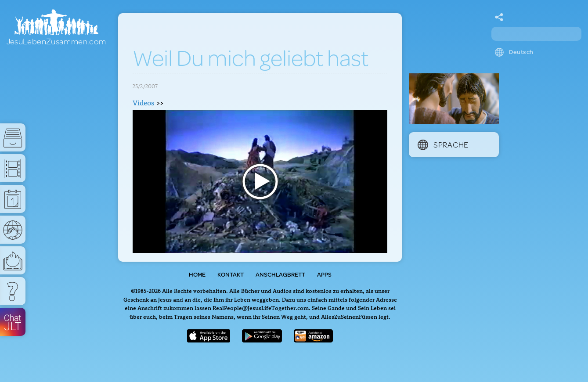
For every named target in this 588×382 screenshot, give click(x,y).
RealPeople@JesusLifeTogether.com (261, 308)
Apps (324, 274)
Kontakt (231, 274)
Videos (144, 103)
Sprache (443, 144)
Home (197, 274)
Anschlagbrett (280, 274)
